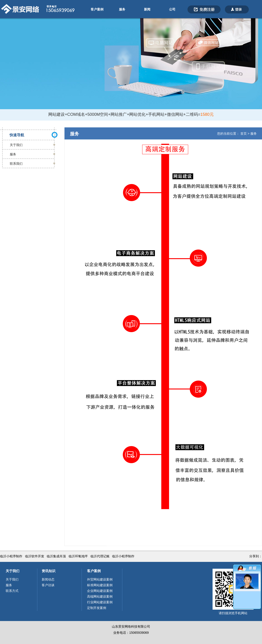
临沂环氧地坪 (78, 556)
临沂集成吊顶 (56, 556)
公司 (172, 9)
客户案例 (97, 9)
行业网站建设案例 (100, 602)
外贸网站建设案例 (100, 579)
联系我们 (16, 164)
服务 (122, 9)
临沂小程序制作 (11, 556)
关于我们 (16, 145)
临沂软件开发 (35, 556)
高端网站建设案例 (100, 596)
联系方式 (12, 591)
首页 (244, 134)
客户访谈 (48, 585)
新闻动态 (48, 579)
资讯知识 (49, 571)
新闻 (147, 9)
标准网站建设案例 (100, 585)
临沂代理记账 (100, 556)
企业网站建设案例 (100, 591)
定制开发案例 (97, 608)
